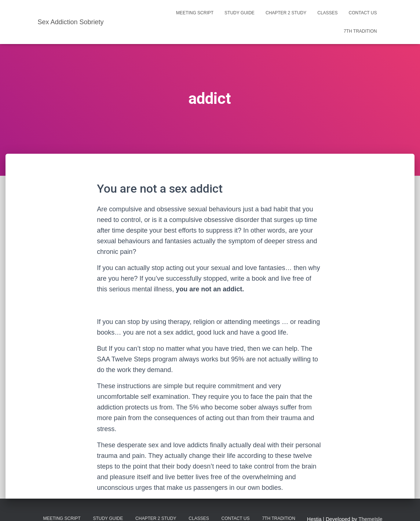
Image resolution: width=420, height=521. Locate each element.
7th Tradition (360, 31)
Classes (327, 13)
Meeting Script (195, 13)
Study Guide (240, 13)
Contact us (363, 13)
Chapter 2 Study (286, 13)
